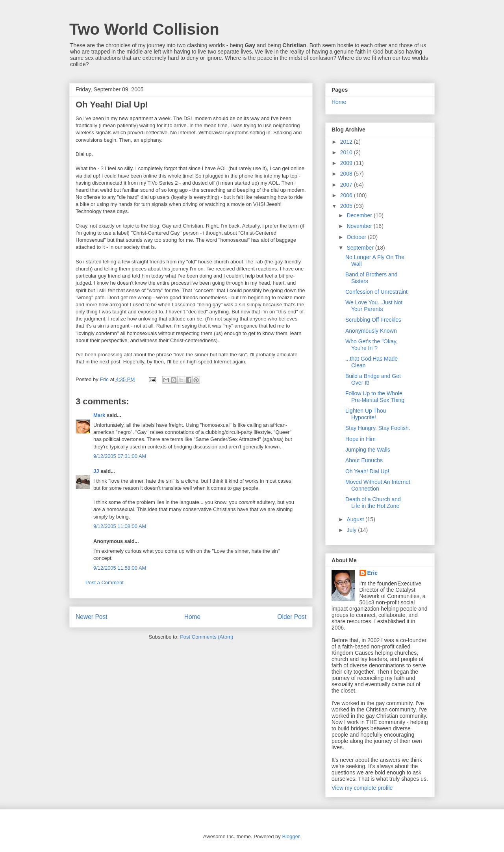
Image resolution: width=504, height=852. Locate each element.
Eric (372, 573)
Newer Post (92, 617)
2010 (347, 152)
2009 (347, 163)
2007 (347, 185)
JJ (96, 471)
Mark (99, 415)
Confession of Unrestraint (376, 292)
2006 (347, 195)
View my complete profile (362, 788)
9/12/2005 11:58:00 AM (120, 568)
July (352, 530)
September (361, 248)
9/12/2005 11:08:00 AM (120, 526)
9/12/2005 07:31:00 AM (120, 456)
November (360, 226)
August (356, 519)
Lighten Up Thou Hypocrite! (366, 414)
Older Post (292, 617)
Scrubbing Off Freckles (373, 320)
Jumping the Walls (368, 450)
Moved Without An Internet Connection (378, 485)
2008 (347, 174)
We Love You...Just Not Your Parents (374, 306)
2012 (347, 142)
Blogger (291, 836)
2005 (347, 206)
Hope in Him (360, 439)
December (360, 215)
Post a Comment (105, 583)
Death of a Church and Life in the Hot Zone (373, 503)
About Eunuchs (364, 460)
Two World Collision (144, 29)
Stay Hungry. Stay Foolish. (378, 428)
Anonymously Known (371, 331)
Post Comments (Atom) (207, 637)
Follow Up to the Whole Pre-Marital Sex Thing (375, 397)
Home (193, 617)
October (357, 237)
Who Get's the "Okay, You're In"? (372, 345)
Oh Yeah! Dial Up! (367, 471)
